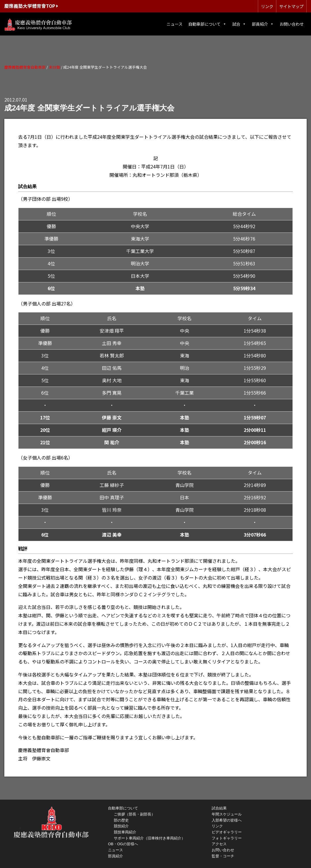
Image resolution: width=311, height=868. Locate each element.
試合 (239, 24)
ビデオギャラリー (227, 832)
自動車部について (207, 24)
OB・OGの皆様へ (123, 844)
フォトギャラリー (227, 838)
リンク (267, 6)
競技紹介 (121, 826)
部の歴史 (121, 820)
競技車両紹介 (125, 832)
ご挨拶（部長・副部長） (134, 814)
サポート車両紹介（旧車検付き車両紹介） (149, 838)
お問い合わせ (292, 24)
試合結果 (219, 808)
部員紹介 (263, 24)
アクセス (219, 844)
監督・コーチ (223, 856)
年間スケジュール (227, 814)
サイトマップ (291, 6)
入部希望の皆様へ (227, 820)
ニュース (175, 24)
